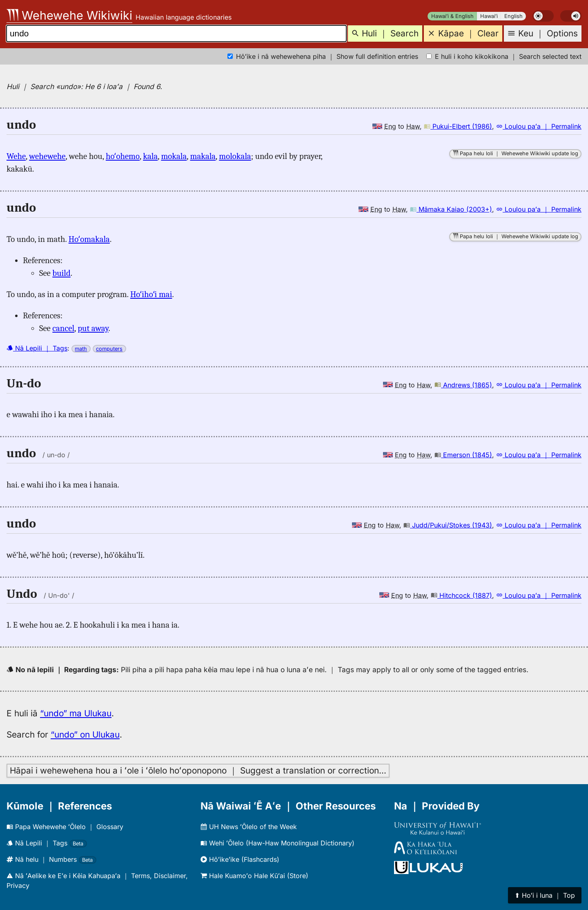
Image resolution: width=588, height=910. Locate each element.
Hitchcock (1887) (461, 595)
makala (203, 156)
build (61, 273)
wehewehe (47, 156)
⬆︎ (545, 895)
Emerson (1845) (463, 455)
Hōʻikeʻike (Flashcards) (240, 859)
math (81, 349)
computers (109, 349)
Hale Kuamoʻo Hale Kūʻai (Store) (254, 876)
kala (150, 156)
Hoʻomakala (89, 239)
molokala (235, 156)
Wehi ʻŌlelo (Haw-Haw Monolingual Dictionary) (277, 843)
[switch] (543, 16)
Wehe (16, 156)
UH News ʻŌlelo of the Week (249, 827)
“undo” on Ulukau (85, 734)
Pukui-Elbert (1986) (458, 126)
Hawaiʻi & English (452, 16)
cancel (63, 328)
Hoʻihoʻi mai (151, 294)
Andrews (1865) (463, 385)
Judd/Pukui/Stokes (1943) (448, 525)
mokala (174, 156)
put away (93, 328)
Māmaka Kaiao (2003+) (451, 209)
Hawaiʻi (489, 16)
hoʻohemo (123, 156)
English (513, 16)
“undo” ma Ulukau (76, 713)
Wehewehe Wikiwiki (69, 15)
